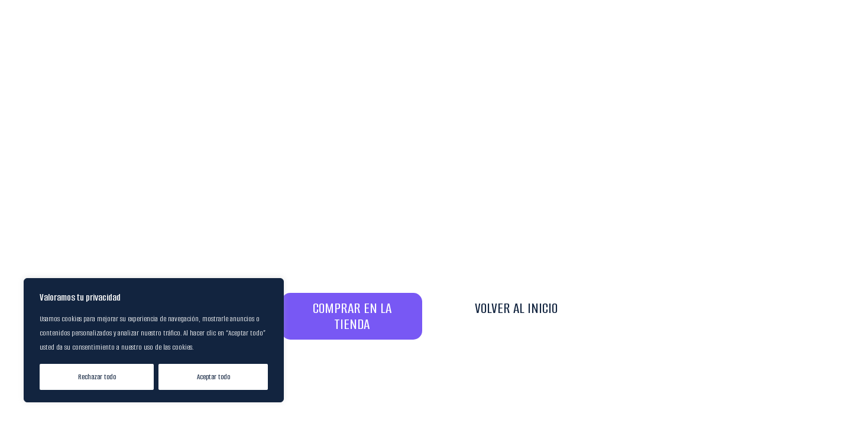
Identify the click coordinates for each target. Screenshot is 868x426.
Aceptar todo (213, 377)
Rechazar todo (97, 377)
